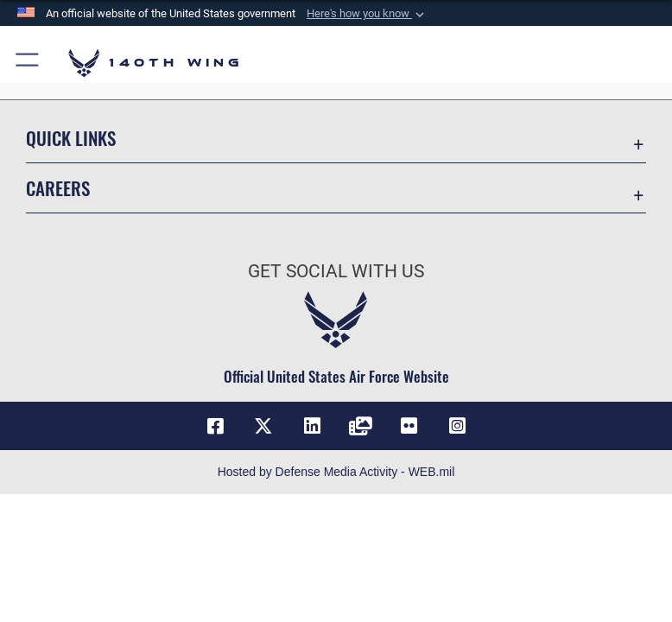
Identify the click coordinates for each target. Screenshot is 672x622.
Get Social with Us (336, 271)
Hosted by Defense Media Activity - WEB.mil (336, 472)
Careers (58, 188)
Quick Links (71, 138)
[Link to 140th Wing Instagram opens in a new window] (457, 426)
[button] (367, 14)
